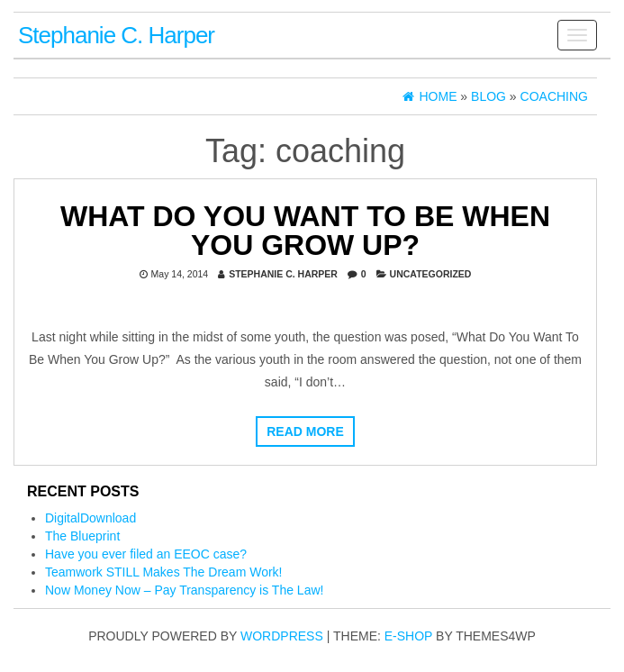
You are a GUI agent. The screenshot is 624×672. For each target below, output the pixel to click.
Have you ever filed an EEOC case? (146, 554)
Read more (305, 431)
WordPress (282, 636)
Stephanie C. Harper (116, 35)
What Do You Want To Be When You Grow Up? (305, 231)
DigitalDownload (90, 518)
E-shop (408, 636)
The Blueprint (82, 536)
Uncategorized (431, 274)
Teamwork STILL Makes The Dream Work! (163, 572)
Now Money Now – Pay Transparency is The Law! (184, 590)
